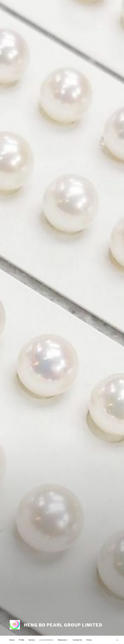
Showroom (63, 640)
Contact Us (77, 640)
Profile (22, 640)
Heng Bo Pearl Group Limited (63, 625)
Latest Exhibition (46, 640)
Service (32, 640)
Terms (89, 640)
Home (12, 640)
